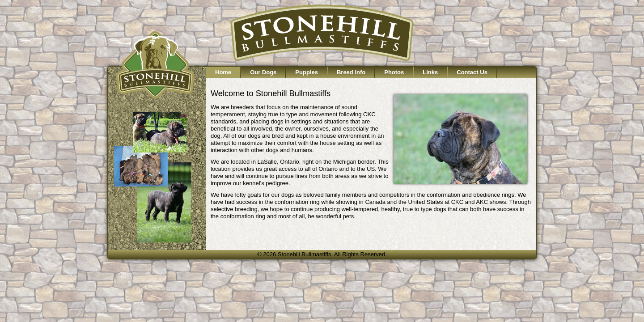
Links (430, 72)
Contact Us (472, 72)
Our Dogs (263, 72)
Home (223, 72)
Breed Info (351, 72)
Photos (394, 72)
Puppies (307, 72)
